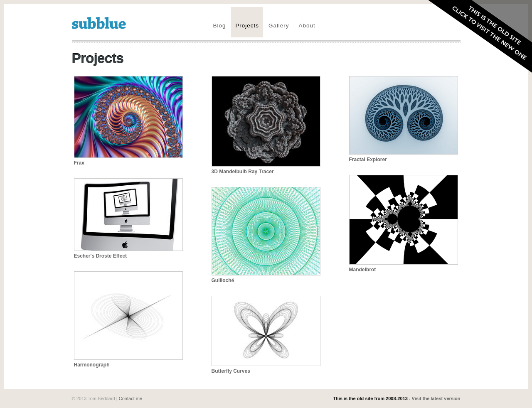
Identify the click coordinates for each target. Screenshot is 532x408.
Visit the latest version (436, 398)
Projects (247, 26)
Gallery (279, 26)
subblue (99, 23)
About (307, 26)
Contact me (131, 398)
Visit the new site (477, 38)
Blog (220, 26)
